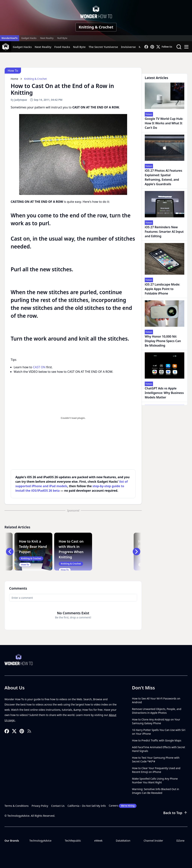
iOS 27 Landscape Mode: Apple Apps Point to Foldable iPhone (162, 289)
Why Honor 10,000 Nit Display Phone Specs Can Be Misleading (163, 341)
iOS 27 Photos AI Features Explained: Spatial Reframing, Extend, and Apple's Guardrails (163, 177)
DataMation (123, 841)
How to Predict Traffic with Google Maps (157, 740)
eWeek (98, 841)
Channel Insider (153, 841)
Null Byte (62, 38)
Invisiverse (128, 47)
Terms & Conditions (17, 806)
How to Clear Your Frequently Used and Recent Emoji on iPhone (156, 770)
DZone (180, 841)
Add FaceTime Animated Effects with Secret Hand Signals (159, 749)
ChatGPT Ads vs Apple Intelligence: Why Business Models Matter (164, 393)
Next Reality (47, 38)
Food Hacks (62, 47)
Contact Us (58, 806)
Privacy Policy (40, 806)
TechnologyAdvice (40, 841)
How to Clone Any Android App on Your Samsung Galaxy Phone (156, 721)
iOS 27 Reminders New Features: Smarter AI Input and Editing (164, 232)
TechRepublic (73, 841)
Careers (123, 806)
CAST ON (39, 367)
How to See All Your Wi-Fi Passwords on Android (156, 700)
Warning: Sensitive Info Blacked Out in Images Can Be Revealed (156, 791)
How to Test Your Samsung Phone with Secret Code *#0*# (156, 759)
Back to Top (175, 813)
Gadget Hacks (29, 38)
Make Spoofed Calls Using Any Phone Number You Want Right (155, 780)
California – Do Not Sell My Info (87, 806)
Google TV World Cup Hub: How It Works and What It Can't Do (164, 123)
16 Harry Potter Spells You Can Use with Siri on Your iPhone (159, 732)
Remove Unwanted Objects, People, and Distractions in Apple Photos (157, 711)
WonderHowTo (10, 38)
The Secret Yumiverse (103, 47)
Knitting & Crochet (96, 27)
